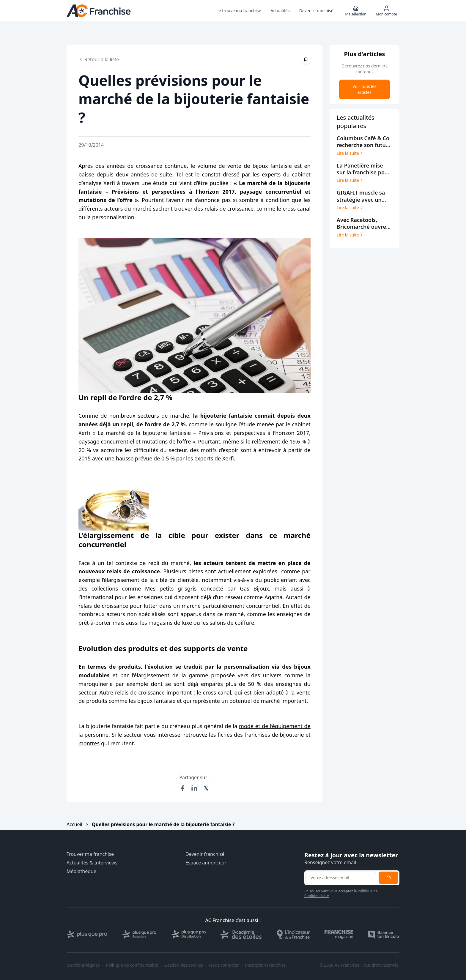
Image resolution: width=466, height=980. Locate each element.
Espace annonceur (206, 863)
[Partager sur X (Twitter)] (206, 788)
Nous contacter (224, 965)
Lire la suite (350, 153)
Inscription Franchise (265, 965)
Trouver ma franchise (90, 854)
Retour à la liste (99, 59)
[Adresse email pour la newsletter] (341, 878)
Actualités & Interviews (92, 863)
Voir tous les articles (364, 89)
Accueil (74, 824)
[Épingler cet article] (306, 59)
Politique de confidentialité (132, 965)
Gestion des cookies (184, 965)
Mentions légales (83, 965)
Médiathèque (81, 871)
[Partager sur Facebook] (182, 788)
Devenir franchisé (205, 854)
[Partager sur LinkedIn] (194, 788)
